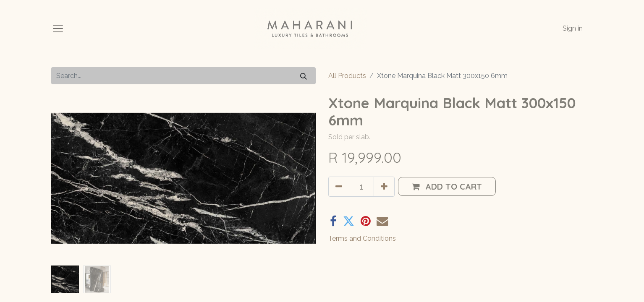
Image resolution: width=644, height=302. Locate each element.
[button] (447, 186)
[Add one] (384, 187)
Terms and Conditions (362, 238)
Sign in (573, 28)
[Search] (304, 76)
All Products (347, 76)
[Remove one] (339, 187)
